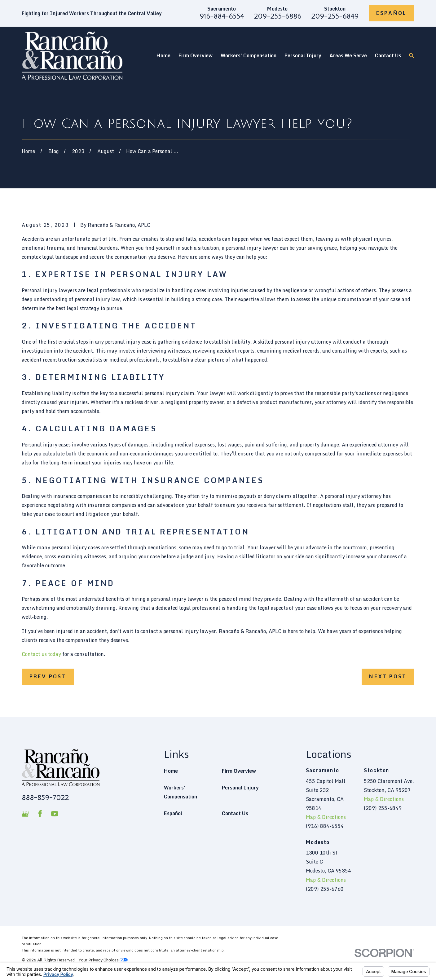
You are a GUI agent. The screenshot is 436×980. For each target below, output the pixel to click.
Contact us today (41, 654)
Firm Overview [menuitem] (196, 55)
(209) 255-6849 (383, 808)
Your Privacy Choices (103, 960)
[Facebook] (40, 814)
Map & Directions (326, 817)
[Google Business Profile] (25, 814)
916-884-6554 (222, 16)
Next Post (388, 676)
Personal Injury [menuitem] (303, 55)
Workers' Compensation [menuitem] (249, 55)
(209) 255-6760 (325, 889)
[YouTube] (55, 814)
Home (171, 771)
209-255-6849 (335, 16)
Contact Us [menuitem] (388, 55)
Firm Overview (239, 771)
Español (392, 13)
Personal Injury (240, 788)
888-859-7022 (45, 798)
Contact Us (235, 813)
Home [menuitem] (163, 55)
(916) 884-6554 (325, 826)
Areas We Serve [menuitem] (348, 55)
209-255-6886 (277, 16)
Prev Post (48, 676)
